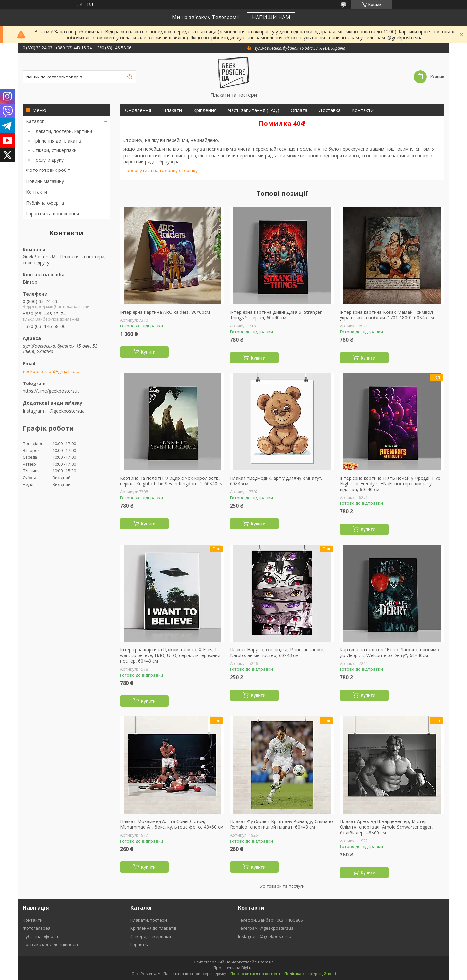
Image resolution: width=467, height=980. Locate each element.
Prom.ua (266, 962)
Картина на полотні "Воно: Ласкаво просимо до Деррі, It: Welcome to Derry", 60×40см (389, 652)
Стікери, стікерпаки (151, 936)
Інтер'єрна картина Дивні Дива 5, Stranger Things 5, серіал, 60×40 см (276, 315)
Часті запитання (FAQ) (254, 110)
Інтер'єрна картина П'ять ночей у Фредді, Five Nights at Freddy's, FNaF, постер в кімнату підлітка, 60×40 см (390, 484)
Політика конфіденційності (50, 944)
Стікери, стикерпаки (54, 150)
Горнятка (140, 944)
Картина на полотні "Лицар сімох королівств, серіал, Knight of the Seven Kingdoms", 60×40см (171, 481)
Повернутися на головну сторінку (160, 170)
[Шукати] (130, 77)
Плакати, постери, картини (62, 131)
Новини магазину (45, 181)
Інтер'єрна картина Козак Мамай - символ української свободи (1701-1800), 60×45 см (387, 315)
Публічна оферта (45, 203)
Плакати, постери (149, 920)
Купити (148, 352)
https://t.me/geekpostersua (51, 391)
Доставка (330, 110)
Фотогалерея (36, 928)
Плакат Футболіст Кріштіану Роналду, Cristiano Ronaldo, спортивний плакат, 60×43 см (281, 824)
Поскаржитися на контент (255, 974)
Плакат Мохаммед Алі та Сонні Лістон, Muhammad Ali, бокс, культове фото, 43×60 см (172, 824)
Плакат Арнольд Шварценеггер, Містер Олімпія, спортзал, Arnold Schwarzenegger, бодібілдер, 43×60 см (386, 827)
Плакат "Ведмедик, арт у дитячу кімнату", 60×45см (276, 481)
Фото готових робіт (48, 170)
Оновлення (138, 110)
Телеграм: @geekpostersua (266, 928)
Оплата (299, 110)
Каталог (35, 121)
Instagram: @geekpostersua (266, 936)
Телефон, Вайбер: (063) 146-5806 (270, 920)
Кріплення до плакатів (57, 141)
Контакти (36, 192)
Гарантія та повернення (53, 213)
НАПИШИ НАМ (271, 17)
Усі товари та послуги (282, 886)
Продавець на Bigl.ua (233, 968)
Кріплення (205, 110)
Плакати (172, 110)
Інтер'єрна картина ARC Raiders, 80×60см (165, 312)
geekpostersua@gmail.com (51, 372)
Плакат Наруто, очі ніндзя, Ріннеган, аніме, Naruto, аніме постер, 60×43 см (277, 652)
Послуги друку (48, 160)
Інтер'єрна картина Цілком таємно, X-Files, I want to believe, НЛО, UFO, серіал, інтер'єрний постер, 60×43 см (170, 655)
